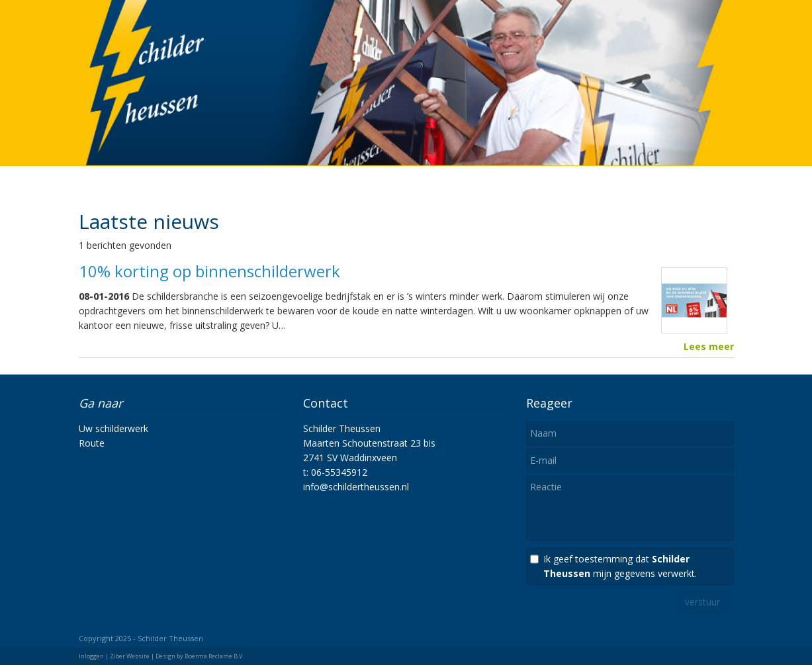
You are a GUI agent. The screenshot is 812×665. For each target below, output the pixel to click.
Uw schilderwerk (113, 428)
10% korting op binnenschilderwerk (209, 271)
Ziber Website (130, 656)
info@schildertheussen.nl (356, 487)
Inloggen (91, 656)
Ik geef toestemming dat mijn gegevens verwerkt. (620, 566)
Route (92, 443)
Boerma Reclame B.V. (214, 656)
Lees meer (709, 346)
